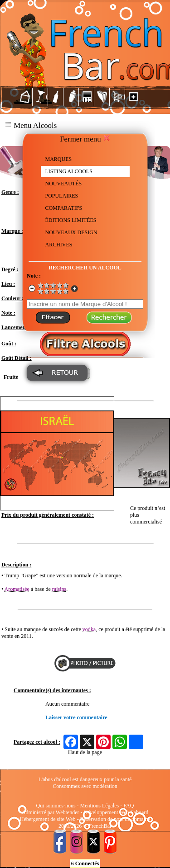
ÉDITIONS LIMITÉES (71, 220)
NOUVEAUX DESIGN (71, 232)
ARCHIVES (59, 245)
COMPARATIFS (64, 208)
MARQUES (59, 159)
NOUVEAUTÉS (64, 184)
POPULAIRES (62, 196)
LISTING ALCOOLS (69, 171)
